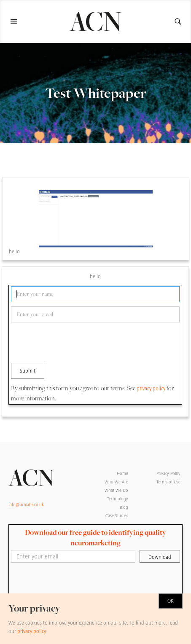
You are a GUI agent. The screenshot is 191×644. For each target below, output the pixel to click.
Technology (118, 499)
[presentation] (75, 343)
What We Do (116, 490)
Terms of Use (168, 482)
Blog (124, 507)
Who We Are (116, 482)
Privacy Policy (168, 474)
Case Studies (117, 516)
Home (122, 474)
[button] (18, 21)
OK (171, 601)
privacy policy (151, 389)
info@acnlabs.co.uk (26, 505)
